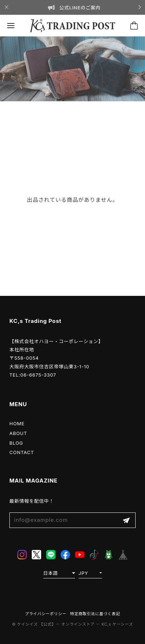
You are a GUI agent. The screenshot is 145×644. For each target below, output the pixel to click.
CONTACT (22, 452)
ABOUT (18, 433)
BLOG (16, 443)
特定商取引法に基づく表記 (95, 614)
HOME (17, 423)
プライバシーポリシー (46, 614)
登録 (126, 520)
